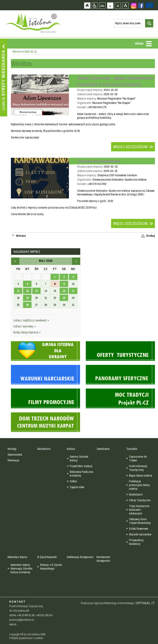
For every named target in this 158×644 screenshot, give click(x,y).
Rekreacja (13, 460)
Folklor (73, 481)
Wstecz (21, 236)
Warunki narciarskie (140, 534)
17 (73, 291)
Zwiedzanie (103, 449)
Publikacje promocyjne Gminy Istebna (139, 485)
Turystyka (132, 449)
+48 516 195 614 (44, 615)
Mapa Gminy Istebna (141, 476)
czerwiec (76, 261)
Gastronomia (15, 455)
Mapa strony (102, 5)
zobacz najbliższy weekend (31, 320)
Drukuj (151, 236)
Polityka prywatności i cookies (26, 638)
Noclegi (12, 449)
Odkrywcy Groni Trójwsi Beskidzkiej (140, 521)
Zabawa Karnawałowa (99, 161)
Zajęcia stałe (77, 487)
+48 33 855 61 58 (26, 615)
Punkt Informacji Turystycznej (138, 468)
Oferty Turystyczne (140, 500)
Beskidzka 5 (136, 494)
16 (64, 291)
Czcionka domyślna (110, 5)
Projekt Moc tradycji (81, 466)
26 (27, 305)
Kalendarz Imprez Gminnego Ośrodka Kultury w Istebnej (21, 569)
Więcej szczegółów (130, 147)
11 (18, 291)
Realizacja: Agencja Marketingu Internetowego (108, 603)
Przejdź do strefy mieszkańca (4, 78)
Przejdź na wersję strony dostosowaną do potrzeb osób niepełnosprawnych (95, 5)
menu (139, 43)
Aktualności (44, 449)
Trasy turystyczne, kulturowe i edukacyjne (139, 510)
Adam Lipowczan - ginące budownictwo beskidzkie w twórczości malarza (115, 81)
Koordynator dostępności (103, 559)
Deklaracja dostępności (80, 557)
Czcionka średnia (118, 5)
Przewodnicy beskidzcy (136, 542)
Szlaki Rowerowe (139, 529)
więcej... (14, 624)
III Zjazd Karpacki (47, 557)
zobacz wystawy (25, 326)
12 (27, 291)
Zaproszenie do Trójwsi (138, 458)
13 (36, 291)
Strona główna (87, 5)
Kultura (71, 449)
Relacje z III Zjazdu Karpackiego (51, 567)
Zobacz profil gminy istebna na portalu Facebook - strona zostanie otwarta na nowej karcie (141, 6)
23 (64, 298)
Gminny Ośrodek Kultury (79, 458)
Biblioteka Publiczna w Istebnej (81, 474)
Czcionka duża (125, 5)
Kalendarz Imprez (17, 557)
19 (27, 298)
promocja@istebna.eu (22, 620)
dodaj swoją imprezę (27, 332)
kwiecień (15, 261)
